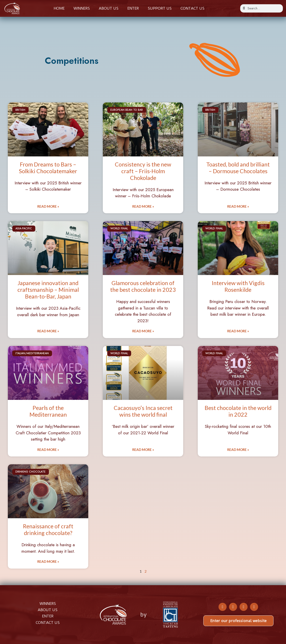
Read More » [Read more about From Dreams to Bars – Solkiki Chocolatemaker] (48, 206)
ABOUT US (48, 610)
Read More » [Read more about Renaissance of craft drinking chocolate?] (48, 561)
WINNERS (48, 603)
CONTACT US (48, 623)
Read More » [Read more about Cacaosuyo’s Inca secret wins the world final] (143, 450)
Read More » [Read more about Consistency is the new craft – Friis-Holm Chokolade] (143, 206)
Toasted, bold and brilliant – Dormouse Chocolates (238, 168)
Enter (133, 8)
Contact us (192, 8)
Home (59, 8)
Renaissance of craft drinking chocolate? (48, 529)
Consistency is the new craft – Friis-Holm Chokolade (143, 171)
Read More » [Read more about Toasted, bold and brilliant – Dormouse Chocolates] (238, 206)
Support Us (160, 8)
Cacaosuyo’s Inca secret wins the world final (143, 411)
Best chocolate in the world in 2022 (238, 411)
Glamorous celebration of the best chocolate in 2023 (143, 286)
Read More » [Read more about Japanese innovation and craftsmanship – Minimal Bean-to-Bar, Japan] (48, 331)
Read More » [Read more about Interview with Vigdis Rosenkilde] (238, 331)
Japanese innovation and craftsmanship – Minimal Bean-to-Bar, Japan (48, 290)
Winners (82, 8)
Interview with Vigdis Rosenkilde (238, 286)
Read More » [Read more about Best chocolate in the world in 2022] (238, 450)
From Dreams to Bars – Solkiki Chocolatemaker (48, 168)
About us (109, 8)
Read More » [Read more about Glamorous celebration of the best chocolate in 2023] (143, 331)
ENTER (48, 616)
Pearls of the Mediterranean (48, 411)
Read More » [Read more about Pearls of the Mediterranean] (48, 450)
